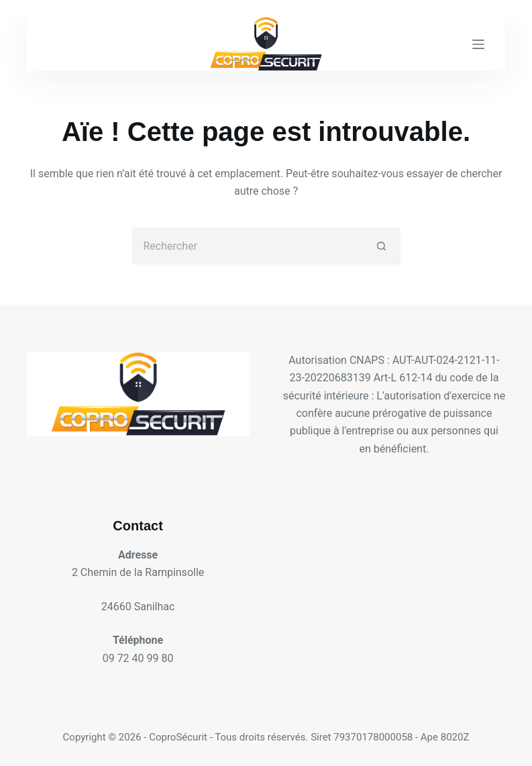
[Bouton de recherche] (382, 246)
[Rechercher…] (248, 246)
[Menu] (478, 44)
